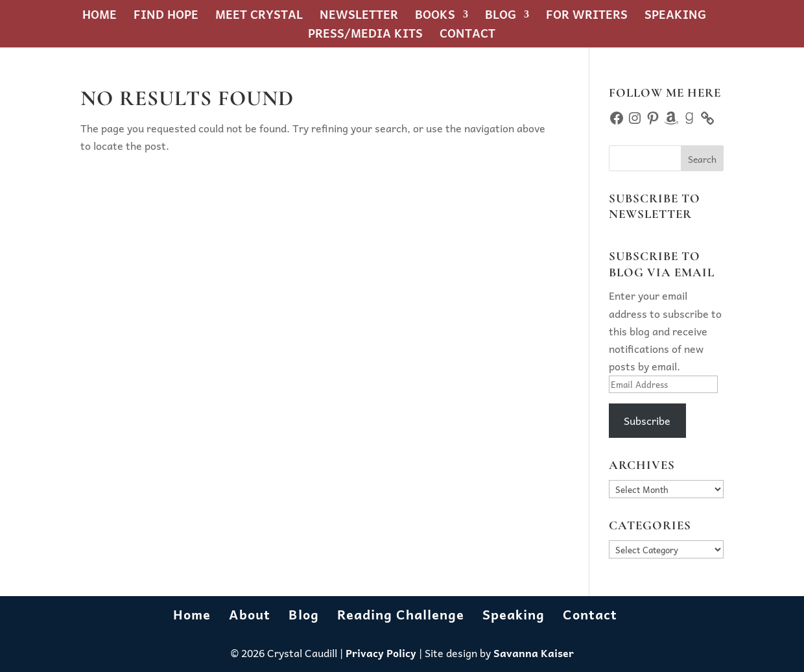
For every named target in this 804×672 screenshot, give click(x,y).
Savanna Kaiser (534, 653)
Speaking (675, 17)
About (250, 614)
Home (100, 17)
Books (435, 17)
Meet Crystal (259, 17)
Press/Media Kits (365, 35)
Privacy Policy (381, 653)
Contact (467, 35)
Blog (501, 17)
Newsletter (359, 17)
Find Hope (166, 17)
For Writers (587, 17)
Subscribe (647, 420)
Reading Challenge (401, 614)
